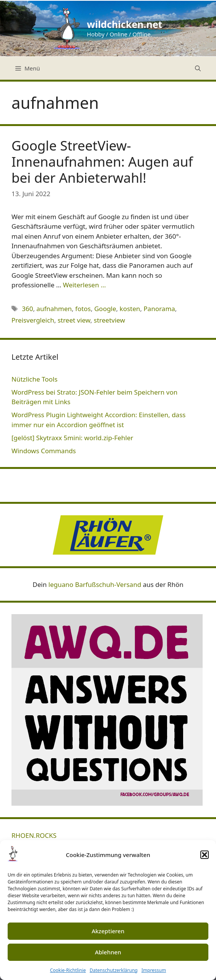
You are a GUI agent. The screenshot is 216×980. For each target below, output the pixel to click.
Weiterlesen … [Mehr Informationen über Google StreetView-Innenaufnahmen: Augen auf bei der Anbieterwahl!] (84, 285)
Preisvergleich (33, 320)
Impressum (154, 970)
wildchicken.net (124, 24)
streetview (109, 320)
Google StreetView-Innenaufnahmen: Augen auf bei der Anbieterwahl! (102, 161)
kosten (130, 309)
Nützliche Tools (34, 379)
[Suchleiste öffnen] (198, 68)
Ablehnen (108, 952)
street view (74, 320)
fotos (83, 309)
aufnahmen (54, 309)
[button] (205, 855)
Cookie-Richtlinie (68, 970)
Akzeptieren (108, 931)
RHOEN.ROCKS (34, 835)
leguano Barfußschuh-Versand (95, 584)
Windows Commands (44, 451)
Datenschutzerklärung (114, 970)
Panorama (159, 309)
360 (27, 309)
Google (105, 309)
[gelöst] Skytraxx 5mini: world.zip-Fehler (72, 438)
